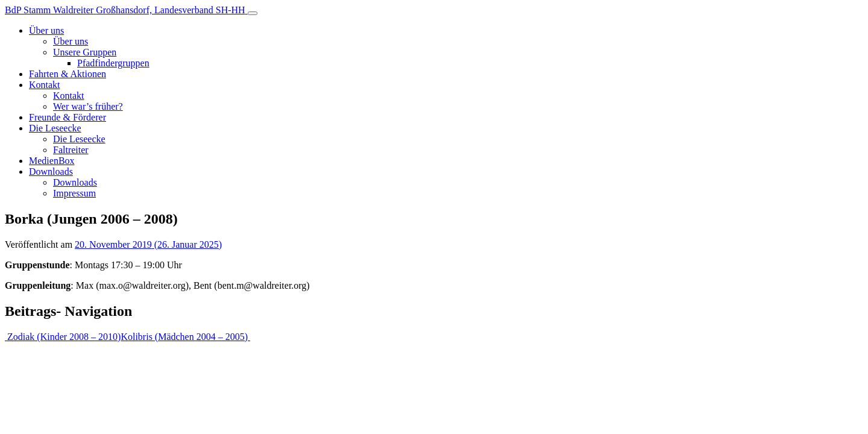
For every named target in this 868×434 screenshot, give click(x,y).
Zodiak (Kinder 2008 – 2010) (63, 337)
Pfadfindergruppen (113, 63)
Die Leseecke (55, 128)
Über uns (46, 30)
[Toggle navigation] (253, 13)
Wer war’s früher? (88, 106)
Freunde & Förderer (68, 117)
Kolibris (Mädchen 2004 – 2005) (185, 337)
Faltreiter (71, 150)
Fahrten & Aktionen (68, 74)
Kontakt (45, 85)
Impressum (74, 193)
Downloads (51, 171)
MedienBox (52, 161)
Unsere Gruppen (85, 52)
